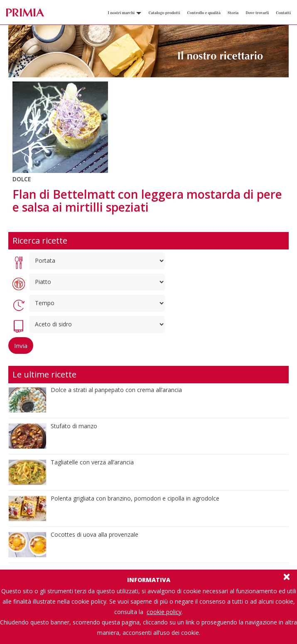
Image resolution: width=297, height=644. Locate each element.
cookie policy (164, 612)
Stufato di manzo (74, 426)
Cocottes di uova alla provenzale (94, 534)
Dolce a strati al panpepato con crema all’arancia (116, 390)
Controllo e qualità (204, 13)
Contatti (283, 13)
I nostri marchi (124, 13)
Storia (233, 13)
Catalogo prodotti (164, 13)
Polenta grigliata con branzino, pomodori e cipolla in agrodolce (135, 498)
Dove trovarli (257, 13)
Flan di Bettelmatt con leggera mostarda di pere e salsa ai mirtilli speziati (147, 201)
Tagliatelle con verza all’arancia (92, 462)
